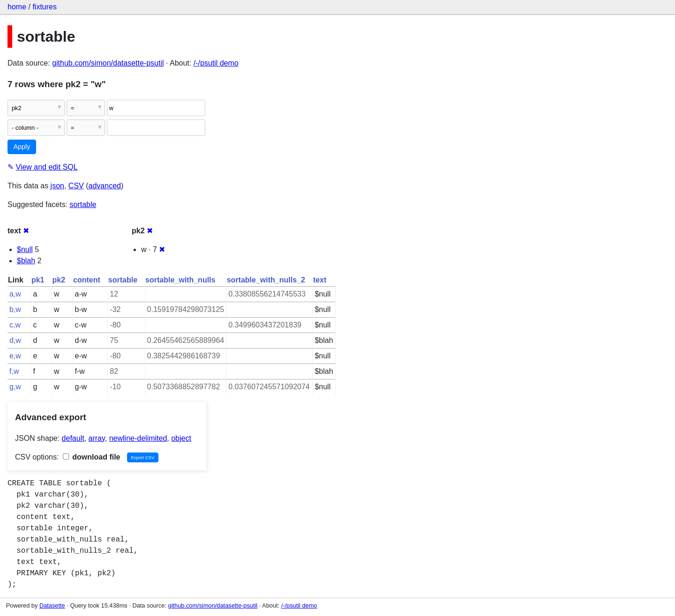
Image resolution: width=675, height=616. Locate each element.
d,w (15, 340)
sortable (83, 204)
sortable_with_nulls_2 (266, 280)
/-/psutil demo (216, 63)
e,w (15, 356)
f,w (14, 371)
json (57, 186)
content (87, 280)
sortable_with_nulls (180, 280)
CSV (76, 186)
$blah (26, 261)
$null (25, 249)
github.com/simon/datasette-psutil (108, 63)
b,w (15, 309)
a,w (15, 294)
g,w (15, 387)
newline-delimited (138, 438)
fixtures (45, 7)
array (97, 438)
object (181, 438)
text (320, 280)
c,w (15, 325)
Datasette (52, 605)
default (73, 438)
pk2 (59, 280)
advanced (105, 186)
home (17, 7)
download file (92, 457)
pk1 (38, 280)
